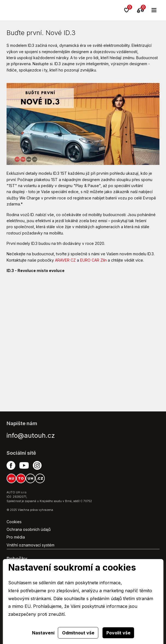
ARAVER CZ (65, 260)
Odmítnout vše (78, 633)
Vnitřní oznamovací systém (30, 545)
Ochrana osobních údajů (29, 529)
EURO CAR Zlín (93, 260)
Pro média (16, 537)
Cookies (14, 522)
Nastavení (43, 633)
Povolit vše (118, 633)
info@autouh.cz (31, 435)
